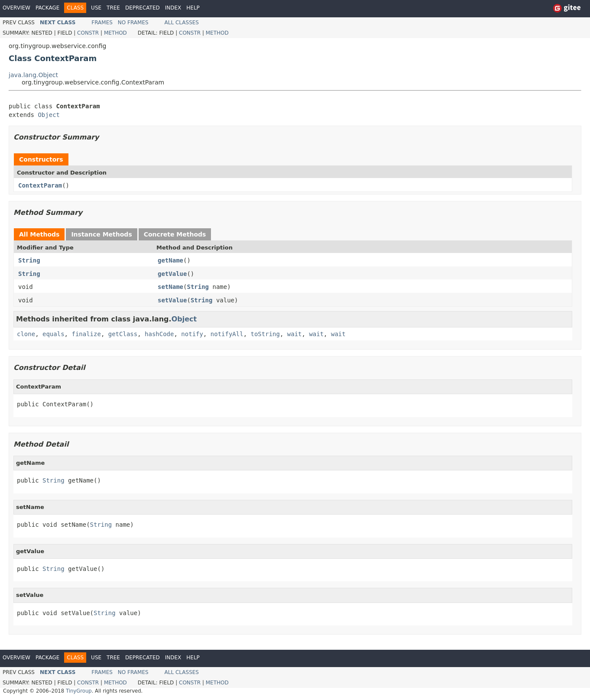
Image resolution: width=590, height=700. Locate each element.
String (29, 260)
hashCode (159, 334)
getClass (123, 334)
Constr (88, 33)
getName (170, 260)
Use (96, 8)
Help (193, 8)
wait (295, 334)
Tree (113, 8)
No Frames (133, 23)
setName (170, 287)
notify (192, 334)
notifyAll (227, 334)
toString (265, 334)
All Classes (182, 23)
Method (115, 33)
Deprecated (143, 8)
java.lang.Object (33, 75)
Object (49, 115)
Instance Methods (101, 234)
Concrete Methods (175, 234)
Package (47, 8)
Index (173, 8)
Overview (16, 8)
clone (26, 334)
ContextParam (40, 185)
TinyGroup (79, 691)
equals (53, 334)
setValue (172, 300)
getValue (172, 274)
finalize (86, 334)
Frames (102, 23)
